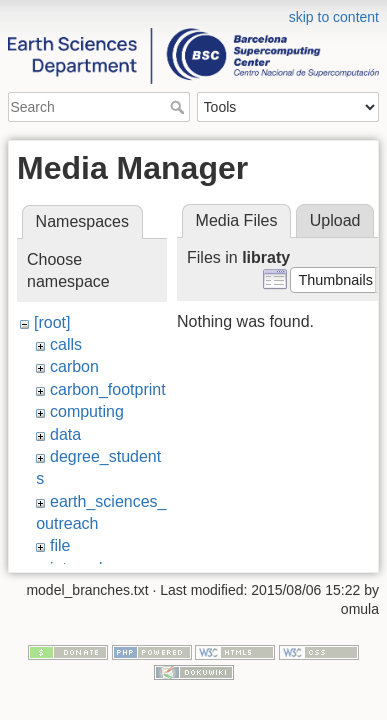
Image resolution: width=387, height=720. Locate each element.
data (65, 434)
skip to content (334, 17)
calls (66, 344)
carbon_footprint (108, 389)
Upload (335, 220)
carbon (74, 366)
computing (87, 411)
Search (179, 107)
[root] (52, 322)
